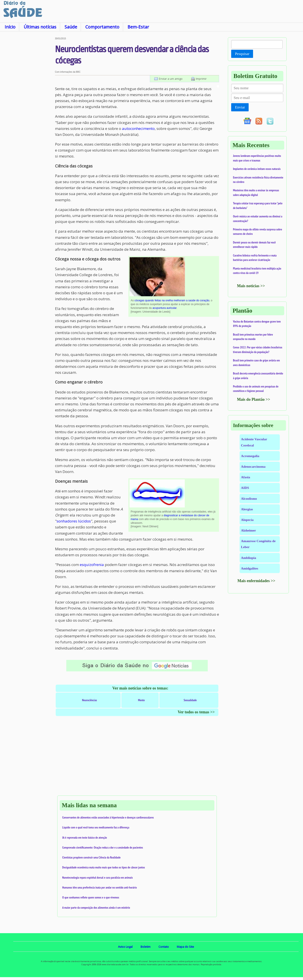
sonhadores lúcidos (74, 521)
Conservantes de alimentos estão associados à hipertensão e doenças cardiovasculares (108, 817)
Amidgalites (250, 568)
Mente (141, 700)
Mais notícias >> (251, 286)
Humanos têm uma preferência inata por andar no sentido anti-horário (100, 887)
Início (10, 27)
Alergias (247, 509)
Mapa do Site (185, 947)
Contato (164, 947)
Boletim (146, 947)
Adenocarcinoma (253, 466)
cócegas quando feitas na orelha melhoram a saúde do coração (172, 300)
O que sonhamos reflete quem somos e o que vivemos (91, 897)
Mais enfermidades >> (256, 581)
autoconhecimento (138, 128)
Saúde (71, 27)
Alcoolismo (249, 499)
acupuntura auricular (165, 308)
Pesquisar (242, 54)
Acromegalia (250, 456)
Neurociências (89, 700)
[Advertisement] (28, 104)
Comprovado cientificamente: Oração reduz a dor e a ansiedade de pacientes (103, 847)
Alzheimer (248, 530)
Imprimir (201, 79)
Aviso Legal (125, 947)
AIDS (245, 488)
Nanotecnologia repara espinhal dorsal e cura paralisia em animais (98, 877)
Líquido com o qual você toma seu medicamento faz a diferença (96, 827)
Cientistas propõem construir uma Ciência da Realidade (91, 857)
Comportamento (102, 27)
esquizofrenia (92, 565)
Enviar (240, 107)
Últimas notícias (40, 27)
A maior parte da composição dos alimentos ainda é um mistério (96, 908)
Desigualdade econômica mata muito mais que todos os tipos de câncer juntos (104, 867)
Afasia (246, 477)
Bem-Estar (138, 27)
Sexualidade (190, 700)
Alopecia (247, 520)
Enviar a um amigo (171, 79)
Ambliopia (249, 558)
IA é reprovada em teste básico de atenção (85, 838)
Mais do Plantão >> (253, 399)
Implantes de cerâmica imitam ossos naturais (257, 169)
